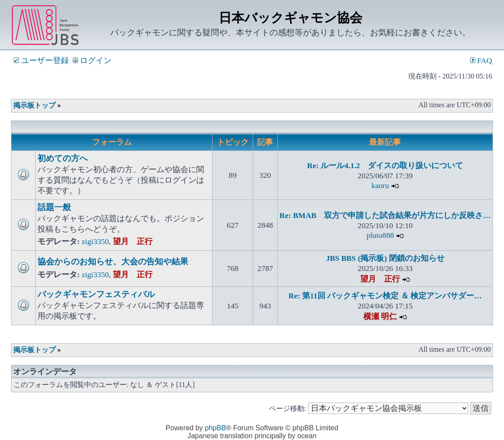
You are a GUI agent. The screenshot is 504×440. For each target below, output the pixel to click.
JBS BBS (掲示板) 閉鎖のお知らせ (385, 258)
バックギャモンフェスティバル (96, 294)
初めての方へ (63, 158)
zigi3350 (95, 241)
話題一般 (54, 207)
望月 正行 (133, 241)
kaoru (380, 185)
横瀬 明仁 (380, 316)
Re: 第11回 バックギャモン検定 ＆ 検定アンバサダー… (385, 296)
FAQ (481, 60)
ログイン (92, 60)
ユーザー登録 (41, 60)
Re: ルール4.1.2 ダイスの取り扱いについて (385, 165)
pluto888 (380, 235)
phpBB (216, 428)
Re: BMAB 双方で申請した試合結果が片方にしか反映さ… (385, 215)
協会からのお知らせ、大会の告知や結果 (113, 261)
